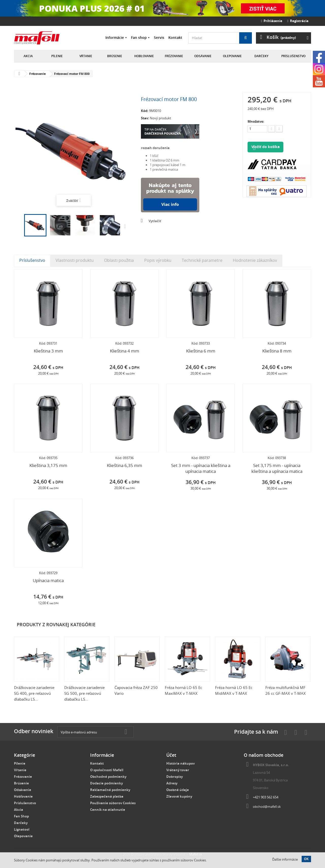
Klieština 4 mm (125, 351)
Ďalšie (126, 226)
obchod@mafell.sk (267, 807)
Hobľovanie (144, 56)
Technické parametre (202, 260)
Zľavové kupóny (179, 796)
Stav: (145, 118)
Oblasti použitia (119, 260)
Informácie (115, 37)
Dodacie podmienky (107, 783)
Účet (171, 755)
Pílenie (57, 56)
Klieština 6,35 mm (125, 465)
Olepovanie (232, 56)
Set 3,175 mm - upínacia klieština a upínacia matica (277, 468)
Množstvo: (256, 121)
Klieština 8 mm (277, 351)
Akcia (28, 56)
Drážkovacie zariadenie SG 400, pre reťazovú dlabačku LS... (34, 693)
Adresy (172, 783)
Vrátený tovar (178, 770)
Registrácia (298, 21)
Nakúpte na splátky (170, 195)
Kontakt (175, 37)
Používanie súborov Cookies (113, 803)
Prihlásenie (272, 21)
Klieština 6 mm (201, 351)
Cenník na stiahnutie (108, 810)
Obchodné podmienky (108, 777)
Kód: (145, 111)
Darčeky (261, 56)
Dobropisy (175, 777)
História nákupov (181, 763)
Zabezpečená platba (107, 796)
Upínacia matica (48, 580)
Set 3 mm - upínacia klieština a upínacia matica (201, 468)
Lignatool (22, 829)
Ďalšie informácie (285, 859)
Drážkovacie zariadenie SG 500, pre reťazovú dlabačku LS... (84, 693)
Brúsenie (115, 56)
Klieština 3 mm (48, 351)
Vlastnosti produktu (75, 260)
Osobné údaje (178, 790)
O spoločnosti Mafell (107, 770)
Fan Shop (21, 816)
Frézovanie (174, 56)
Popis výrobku (158, 260)
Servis (159, 37)
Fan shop (139, 37)
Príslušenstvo (293, 56)
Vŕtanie (86, 56)
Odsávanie (203, 56)
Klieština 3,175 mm (48, 465)
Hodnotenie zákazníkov (255, 260)
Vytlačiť (155, 221)
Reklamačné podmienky (110, 790)
